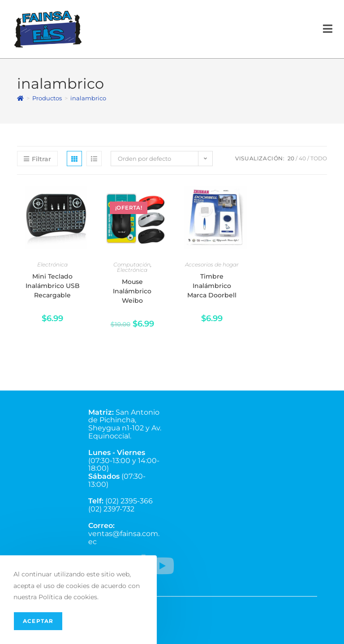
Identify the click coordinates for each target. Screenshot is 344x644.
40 (302, 158)
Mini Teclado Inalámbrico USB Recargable (53, 286)
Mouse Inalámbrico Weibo (132, 291)
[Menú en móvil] (328, 29)
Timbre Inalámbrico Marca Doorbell (212, 286)
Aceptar (38, 621)
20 (291, 158)
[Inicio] (20, 98)
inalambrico (88, 98)
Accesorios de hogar (212, 264)
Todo (319, 158)
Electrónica (52, 264)
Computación (132, 264)
